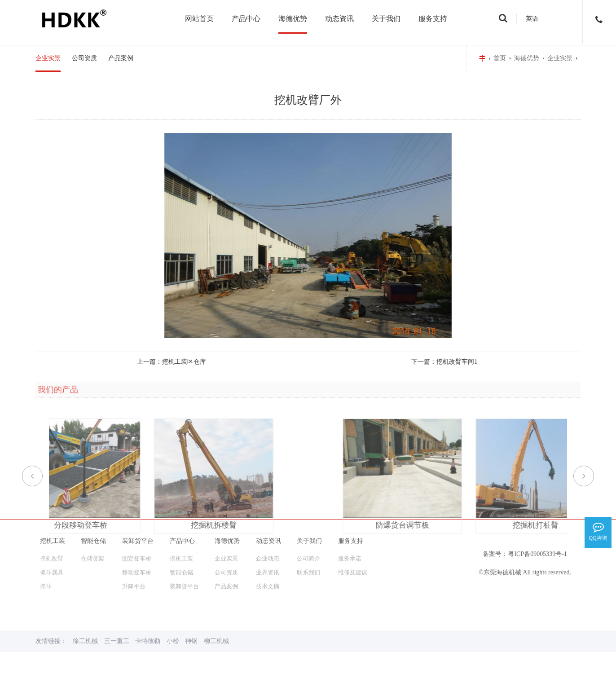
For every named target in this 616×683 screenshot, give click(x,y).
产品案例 (121, 58)
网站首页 (199, 19)
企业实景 (560, 58)
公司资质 (84, 58)
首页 (500, 58)
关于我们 (386, 19)
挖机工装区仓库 (168, 362)
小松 (173, 593)
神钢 (191, 593)
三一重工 (117, 593)
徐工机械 (85, 593)
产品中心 (246, 19)
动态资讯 (339, 19)
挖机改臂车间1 (441, 362)
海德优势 (293, 19)
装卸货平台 (184, 539)
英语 (532, 19)
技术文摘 (268, 539)
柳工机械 (216, 593)
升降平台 (134, 539)
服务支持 (433, 19)
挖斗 (46, 539)
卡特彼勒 (148, 593)
